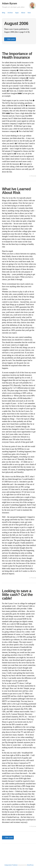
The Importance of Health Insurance (17, 56)
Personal (33, 176)
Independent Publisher (11, 865)
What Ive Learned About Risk (16, 191)
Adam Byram (10, 3)
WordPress (30, 865)
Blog (4, 13)
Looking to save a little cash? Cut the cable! (17, 595)
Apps (17, 13)
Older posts (10, 39)
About (23, 13)
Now (29, 13)
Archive (10, 13)
